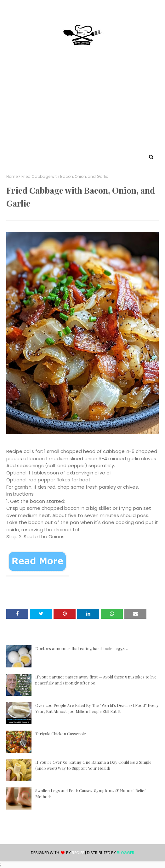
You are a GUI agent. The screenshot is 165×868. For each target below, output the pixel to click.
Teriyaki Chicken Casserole (61, 734)
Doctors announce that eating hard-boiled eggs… (82, 648)
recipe (78, 853)
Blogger (126, 853)
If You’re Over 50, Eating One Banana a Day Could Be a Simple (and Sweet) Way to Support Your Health (93, 765)
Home (12, 177)
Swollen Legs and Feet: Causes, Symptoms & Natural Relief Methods (91, 794)
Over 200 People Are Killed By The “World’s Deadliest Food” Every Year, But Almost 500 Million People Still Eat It (97, 708)
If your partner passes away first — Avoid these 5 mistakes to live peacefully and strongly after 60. (96, 680)
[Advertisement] (82, 105)
